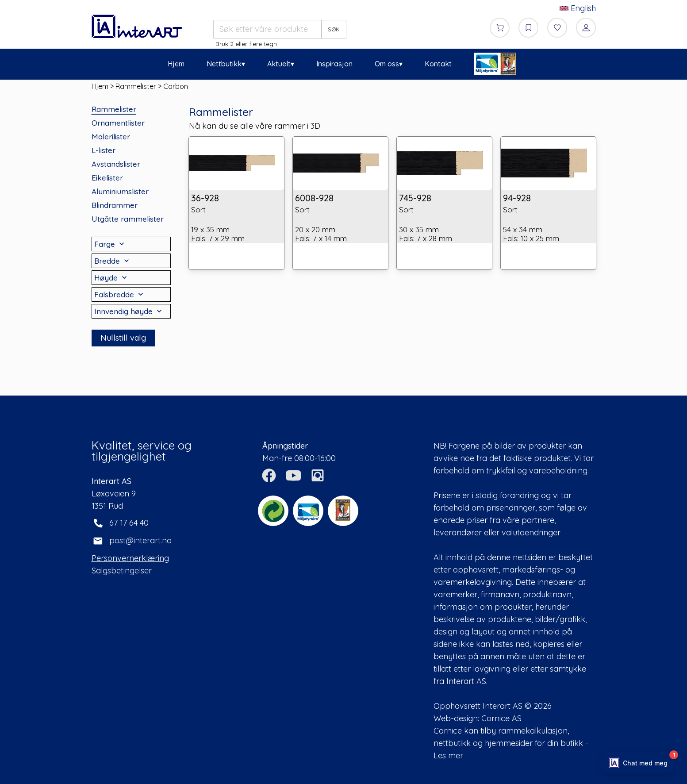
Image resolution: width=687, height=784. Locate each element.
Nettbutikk (224, 64)
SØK (334, 29)
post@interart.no (140, 540)
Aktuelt (279, 64)
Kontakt (438, 64)
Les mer (448, 755)
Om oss (387, 64)
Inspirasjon (334, 64)
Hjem (176, 64)
